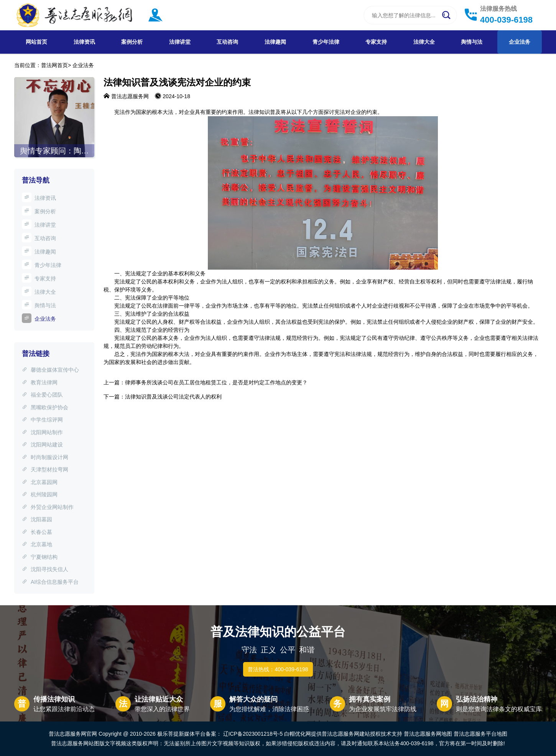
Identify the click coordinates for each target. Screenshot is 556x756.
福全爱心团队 (42, 395)
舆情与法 (472, 42)
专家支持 (376, 42)
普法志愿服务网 (130, 96)
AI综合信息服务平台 (50, 582)
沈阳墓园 (37, 519)
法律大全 (424, 42)
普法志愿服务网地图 (428, 734)
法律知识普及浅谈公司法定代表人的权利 (173, 397)
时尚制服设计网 (45, 457)
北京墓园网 (40, 482)
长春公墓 (37, 532)
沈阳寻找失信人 (45, 569)
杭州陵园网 (40, 494)
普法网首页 (54, 65)
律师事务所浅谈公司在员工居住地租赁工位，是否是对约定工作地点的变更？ (216, 382)
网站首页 (36, 42)
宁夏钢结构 (40, 557)
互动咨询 (227, 42)
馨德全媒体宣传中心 (50, 370)
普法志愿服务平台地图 (480, 734)
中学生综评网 (42, 420)
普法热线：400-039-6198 (278, 669)
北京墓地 (37, 544)
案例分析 (132, 42)
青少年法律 (326, 42)
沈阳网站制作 (42, 432)
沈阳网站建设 (42, 445)
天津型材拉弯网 (45, 469)
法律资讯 (84, 42)
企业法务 (520, 42)
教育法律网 (40, 382)
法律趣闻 (275, 42)
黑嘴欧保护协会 (45, 407)
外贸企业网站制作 (48, 507)
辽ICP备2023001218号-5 (253, 734)
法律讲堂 (180, 42)
